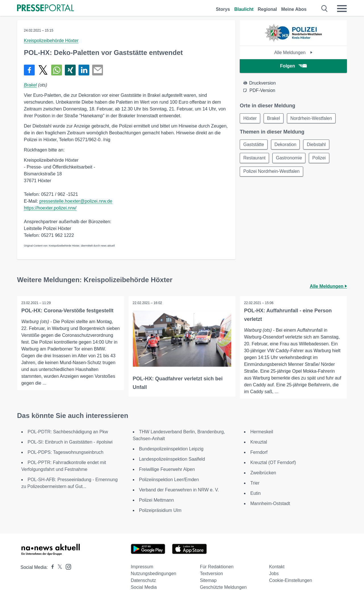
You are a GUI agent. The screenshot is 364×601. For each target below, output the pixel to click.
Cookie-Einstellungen (290, 580)
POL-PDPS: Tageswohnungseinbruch (66, 452)
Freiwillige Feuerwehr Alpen (167, 469)
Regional (267, 9)
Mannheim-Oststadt (270, 503)
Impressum (142, 567)
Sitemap (208, 580)
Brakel (30, 85)
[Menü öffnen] (342, 9)
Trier (255, 483)
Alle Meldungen (293, 53)
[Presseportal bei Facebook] (51, 567)
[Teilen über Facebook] (29, 70)
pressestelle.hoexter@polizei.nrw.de (76, 201)
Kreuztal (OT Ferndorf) (273, 462)
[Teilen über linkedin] (84, 70)
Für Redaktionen (217, 567)
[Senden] (98, 70)
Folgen (293, 66)
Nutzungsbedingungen (154, 574)
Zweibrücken (263, 473)
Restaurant (255, 158)
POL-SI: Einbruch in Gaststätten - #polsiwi (70, 442)
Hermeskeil (262, 432)
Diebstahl (318, 145)
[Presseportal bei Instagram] (67, 566)
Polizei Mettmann (157, 500)
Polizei (320, 158)
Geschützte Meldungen (223, 587)
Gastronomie (290, 158)
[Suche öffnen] (325, 9)
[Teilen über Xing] (70, 70)
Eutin (255, 493)
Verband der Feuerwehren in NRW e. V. (179, 490)
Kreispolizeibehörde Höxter (51, 41)
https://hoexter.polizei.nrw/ (50, 208)
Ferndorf (259, 452)
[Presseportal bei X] (58, 567)
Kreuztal (259, 442)
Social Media (144, 587)
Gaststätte (254, 145)
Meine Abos (294, 9)
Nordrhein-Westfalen (312, 118)
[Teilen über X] (43, 70)
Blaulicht (244, 9)
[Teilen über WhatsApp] (57, 70)
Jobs (274, 574)
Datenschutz (143, 580)
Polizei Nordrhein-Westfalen (272, 172)
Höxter (250, 118)
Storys (223, 9)
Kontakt (277, 567)
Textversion (211, 574)
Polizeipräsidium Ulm (160, 510)
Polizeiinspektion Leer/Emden (169, 480)
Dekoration (286, 145)
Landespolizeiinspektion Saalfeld (172, 459)
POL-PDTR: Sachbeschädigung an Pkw (68, 432)
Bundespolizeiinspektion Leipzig (171, 449)
